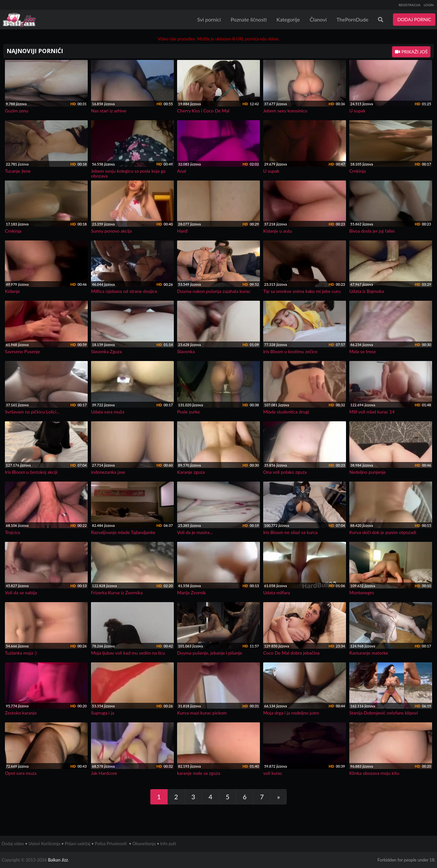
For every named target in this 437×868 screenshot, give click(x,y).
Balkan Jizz (58, 860)
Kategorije (288, 19)
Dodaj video (13, 844)
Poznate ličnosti (249, 19)
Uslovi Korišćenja (45, 844)
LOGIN (429, 5)
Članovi (318, 19)
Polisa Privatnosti (111, 844)
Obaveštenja (144, 844)
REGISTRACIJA (409, 5)
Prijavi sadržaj (78, 844)
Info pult (168, 844)
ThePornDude (353, 19)
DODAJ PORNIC (414, 19)
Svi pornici (209, 19)
